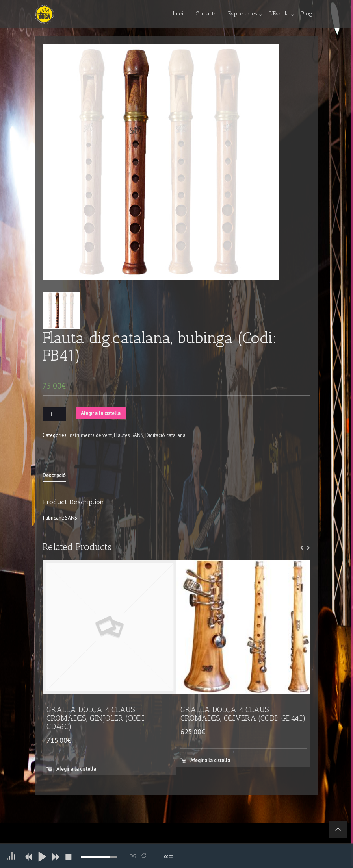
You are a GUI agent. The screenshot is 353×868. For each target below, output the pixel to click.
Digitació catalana (165, 435)
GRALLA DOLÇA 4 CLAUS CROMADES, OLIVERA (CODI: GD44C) (243, 714)
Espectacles (243, 14)
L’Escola (279, 14)
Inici (178, 14)
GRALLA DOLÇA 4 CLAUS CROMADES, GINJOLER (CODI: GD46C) (96, 718)
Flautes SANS (129, 435)
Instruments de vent (90, 435)
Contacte (206, 14)
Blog (307, 14)
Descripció (54, 475)
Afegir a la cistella (101, 413)
